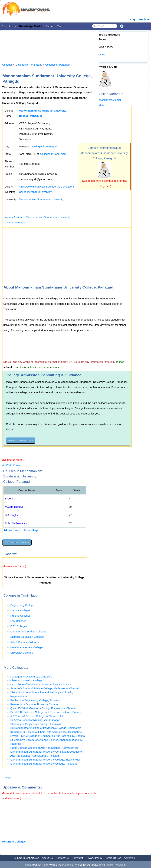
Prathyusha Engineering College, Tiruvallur (35, 700)
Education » (9, 26)
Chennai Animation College (26, 680)
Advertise (129, 858)
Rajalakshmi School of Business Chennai (34, 704)
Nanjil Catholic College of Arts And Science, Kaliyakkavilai (44, 748)
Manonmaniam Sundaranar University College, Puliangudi (44, 764)
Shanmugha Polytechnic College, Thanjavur (36, 724)
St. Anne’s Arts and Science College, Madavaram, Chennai (45, 688)
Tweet (8, 777)
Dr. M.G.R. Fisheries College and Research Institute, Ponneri (46, 712)
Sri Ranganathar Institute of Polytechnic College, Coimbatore (46, 728)
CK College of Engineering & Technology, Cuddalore (41, 684)
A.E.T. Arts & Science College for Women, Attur (38, 716)
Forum (50, 26)
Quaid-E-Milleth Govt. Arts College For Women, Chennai (43, 708)
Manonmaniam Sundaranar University (41, 199)
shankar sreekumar (110, 100)
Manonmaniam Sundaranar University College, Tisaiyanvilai (45, 760)
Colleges (7, 65)
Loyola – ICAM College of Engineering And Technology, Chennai (48, 736)
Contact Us (62, 858)
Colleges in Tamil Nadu (29, 65)
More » (61, 26)
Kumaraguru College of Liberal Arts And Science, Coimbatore (46, 732)
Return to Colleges (14, 842)
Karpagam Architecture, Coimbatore (31, 677)
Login (134, 19)
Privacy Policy (94, 858)
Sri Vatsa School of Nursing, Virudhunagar (35, 720)
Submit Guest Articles (26, 858)
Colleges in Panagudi (58, 65)
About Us (47, 858)
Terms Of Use (113, 858)
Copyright (77, 858)
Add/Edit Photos (12, 465)
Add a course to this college (21, 530)
